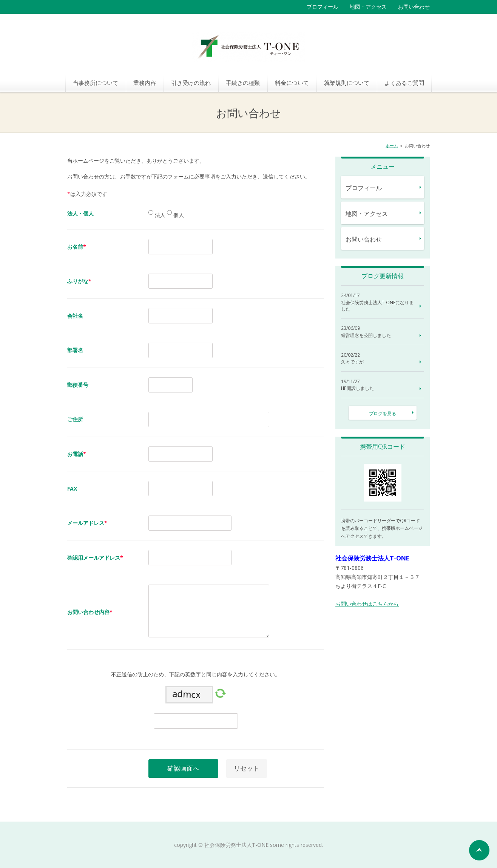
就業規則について (347, 83)
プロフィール (323, 7)
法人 (159, 215)
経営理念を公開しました (366, 336)
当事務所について (96, 83)
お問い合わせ (414, 7)
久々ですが (352, 362)
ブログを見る (383, 413)
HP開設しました (357, 388)
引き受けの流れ (191, 83)
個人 (178, 215)
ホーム (392, 145)
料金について (292, 83)
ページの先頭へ (479, 850)
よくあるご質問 (404, 83)
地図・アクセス (368, 7)
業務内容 (145, 83)
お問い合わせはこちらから (367, 604)
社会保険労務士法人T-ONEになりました (377, 306)
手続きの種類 (243, 83)
